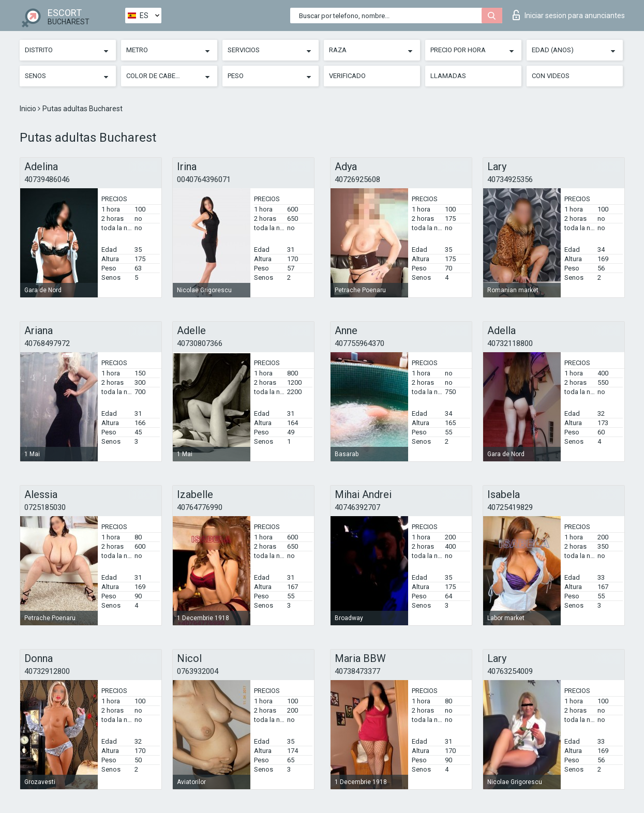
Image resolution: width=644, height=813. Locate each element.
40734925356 (510, 179)
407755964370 (360, 343)
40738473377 (357, 671)
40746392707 (357, 507)
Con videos (551, 76)
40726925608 (357, 179)
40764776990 (200, 507)
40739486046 (47, 179)
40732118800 (510, 343)
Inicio (29, 109)
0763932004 (198, 671)
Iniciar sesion (569, 15)
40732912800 (47, 671)
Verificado (347, 76)
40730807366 (200, 343)
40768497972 (47, 343)
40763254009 (510, 671)
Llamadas (448, 76)
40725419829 (510, 507)
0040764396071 (204, 179)
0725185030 (45, 507)
